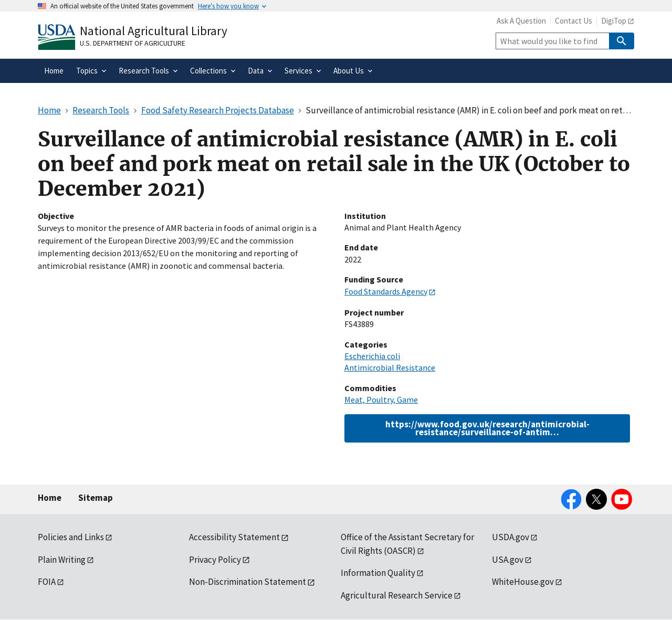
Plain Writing (62, 560)
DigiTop (614, 21)
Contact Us (574, 21)
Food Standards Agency (386, 291)
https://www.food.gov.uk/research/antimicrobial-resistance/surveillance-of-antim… (487, 428)
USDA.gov (511, 537)
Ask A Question (521, 21)
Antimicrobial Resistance (390, 367)
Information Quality (378, 573)
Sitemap (96, 498)
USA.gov (508, 560)
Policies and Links (71, 537)
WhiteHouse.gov (523, 582)
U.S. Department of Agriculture (133, 43)
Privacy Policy (215, 560)
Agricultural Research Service (397, 595)
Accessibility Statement (234, 537)
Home (50, 498)
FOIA (47, 582)
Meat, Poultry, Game (381, 400)
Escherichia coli (372, 356)
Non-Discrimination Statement (248, 582)
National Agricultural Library (154, 31)
